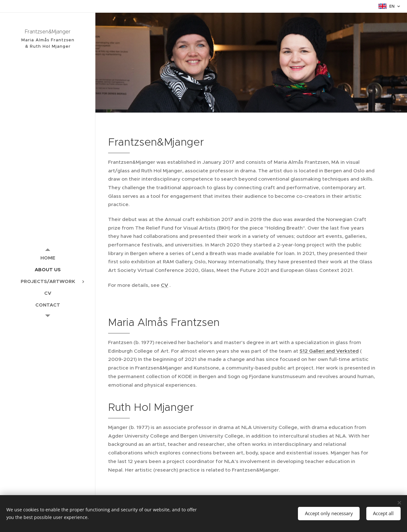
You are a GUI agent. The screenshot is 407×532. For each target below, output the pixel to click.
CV (165, 285)
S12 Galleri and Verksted (329, 351)
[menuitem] (48, 258)
